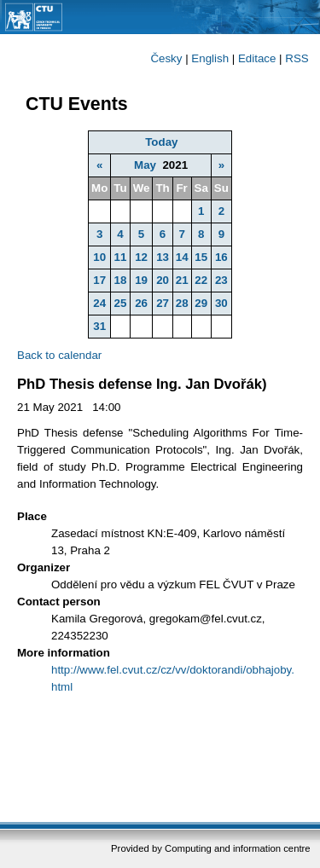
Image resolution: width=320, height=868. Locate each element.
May (145, 165)
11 (121, 257)
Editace (257, 58)
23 (221, 280)
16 (221, 257)
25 (121, 303)
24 (99, 303)
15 (201, 257)
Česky (166, 58)
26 (141, 303)
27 (163, 303)
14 (182, 257)
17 (99, 280)
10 (99, 257)
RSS (297, 58)
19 (141, 280)
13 (163, 257)
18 (121, 280)
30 (221, 303)
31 (99, 326)
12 (141, 257)
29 (201, 303)
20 (163, 280)
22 (201, 280)
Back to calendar (59, 355)
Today (161, 142)
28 (182, 303)
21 (182, 280)
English (210, 58)
